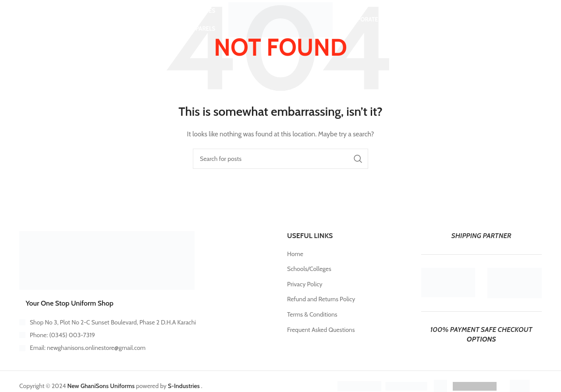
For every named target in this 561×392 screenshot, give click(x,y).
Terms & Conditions (312, 314)
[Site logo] (280, 19)
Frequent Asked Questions (321, 330)
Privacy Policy (305, 284)
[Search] (36, 20)
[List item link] (147, 335)
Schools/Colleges (309, 269)
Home (295, 254)
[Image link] (107, 260)
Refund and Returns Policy (321, 299)
